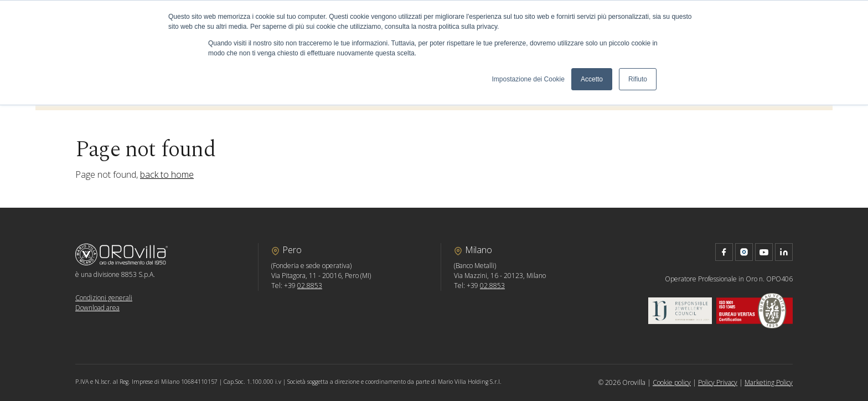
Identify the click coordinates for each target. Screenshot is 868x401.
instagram (744, 252)
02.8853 (310, 286)
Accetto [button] (592, 79)
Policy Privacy (718, 382)
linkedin (784, 252)
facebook (724, 252)
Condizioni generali (104, 298)
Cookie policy (672, 382)
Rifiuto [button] (638, 79)
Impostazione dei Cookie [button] (528, 79)
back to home (167, 174)
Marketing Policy (769, 382)
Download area (97, 308)
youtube (764, 252)
